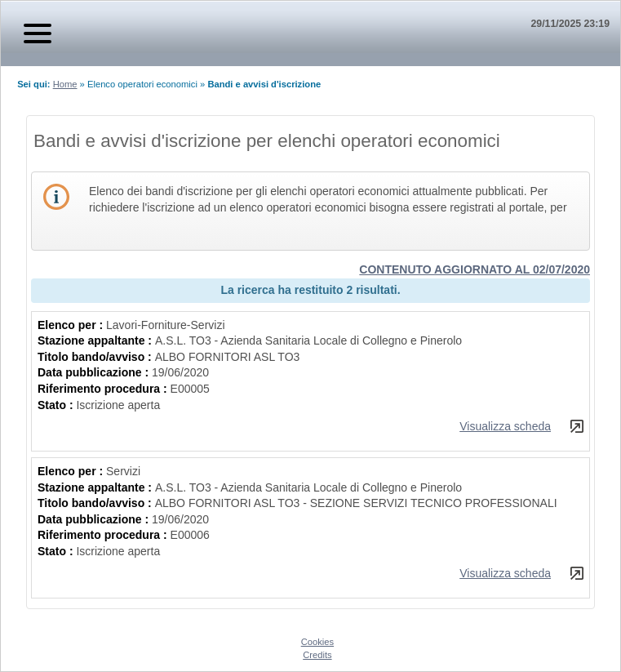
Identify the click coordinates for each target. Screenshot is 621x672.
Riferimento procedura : (104, 389)
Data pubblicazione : (95, 372)
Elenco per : (72, 325)
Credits (317, 655)
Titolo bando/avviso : (96, 357)
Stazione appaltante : (96, 340)
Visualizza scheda (505, 426)
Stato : (57, 405)
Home (65, 84)
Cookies (317, 642)
